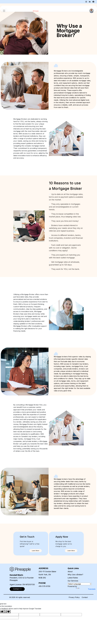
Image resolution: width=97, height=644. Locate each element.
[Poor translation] (7, 611)
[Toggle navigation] (4, 11)
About (70, 572)
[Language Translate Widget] (80, 584)
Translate (82, 589)
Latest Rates (73, 578)
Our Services (73, 581)
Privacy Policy (74, 597)
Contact (85, 597)
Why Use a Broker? (75, 575)
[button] (36, 551)
